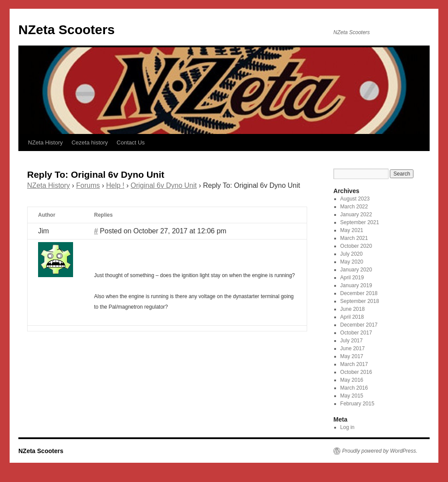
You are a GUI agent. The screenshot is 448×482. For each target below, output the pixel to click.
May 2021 (352, 230)
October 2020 (356, 246)
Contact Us (131, 142)
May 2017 (352, 356)
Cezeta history (89, 142)
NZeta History (45, 142)
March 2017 (354, 364)
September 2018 (360, 301)
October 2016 (356, 372)
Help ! (115, 185)
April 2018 (352, 317)
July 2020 (352, 254)
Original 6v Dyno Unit (164, 185)
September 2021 (360, 222)
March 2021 (354, 238)
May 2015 (352, 396)
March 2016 (354, 388)
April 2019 (352, 278)
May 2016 (352, 380)
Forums (88, 185)
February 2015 (357, 404)
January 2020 (356, 270)
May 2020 (352, 262)
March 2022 (354, 207)
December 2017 (359, 325)
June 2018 (353, 309)
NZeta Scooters (66, 30)
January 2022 (356, 215)
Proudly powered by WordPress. (380, 451)
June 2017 (353, 348)
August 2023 (355, 199)
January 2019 (356, 285)
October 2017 (356, 333)
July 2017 (352, 341)
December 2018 (359, 293)
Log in (348, 427)
